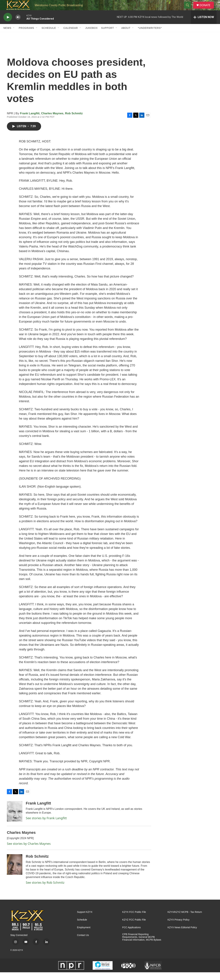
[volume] (18, 25)
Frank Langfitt (30, 121)
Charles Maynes (52, 121)
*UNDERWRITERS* (150, 36)
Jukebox (91, 36)
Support (108, 36)
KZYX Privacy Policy (179, 927)
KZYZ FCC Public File (134, 927)
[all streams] (204, 25)
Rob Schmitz (74, 121)
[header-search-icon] (189, 9)
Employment (84, 935)
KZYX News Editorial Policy (182, 935)
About (126, 36)
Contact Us (83, 943)
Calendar (71, 36)
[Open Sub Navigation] (14, 36)
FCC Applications (131, 935)
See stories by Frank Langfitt (46, 826)
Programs (26, 36)
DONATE (207, 9)
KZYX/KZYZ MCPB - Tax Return (185, 920)
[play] (8, 25)
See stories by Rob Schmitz (45, 890)
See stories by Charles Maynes (29, 851)
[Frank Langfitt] (15, 819)
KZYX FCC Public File (134, 920)
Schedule (49, 36)
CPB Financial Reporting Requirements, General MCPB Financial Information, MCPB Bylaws (142, 945)
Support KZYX (85, 920)
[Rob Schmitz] (15, 872)
